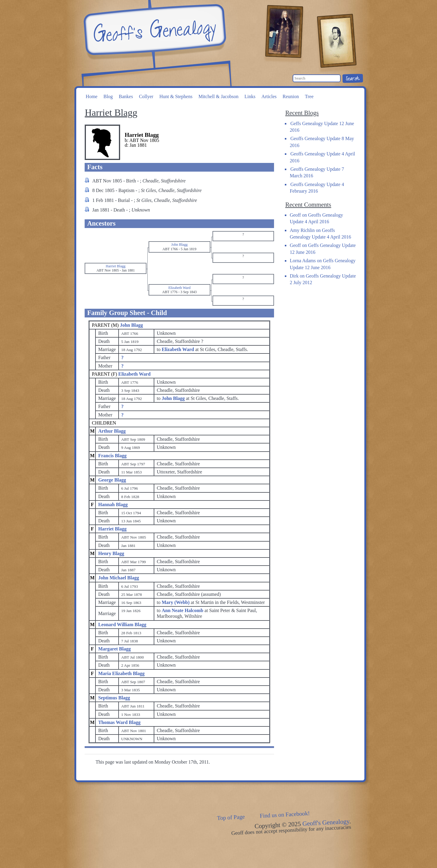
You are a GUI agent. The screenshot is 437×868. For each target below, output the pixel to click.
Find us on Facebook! (285, 815)
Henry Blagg (111, 553)
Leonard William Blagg (122, 625)
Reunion (291, 96)
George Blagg (112, 480)
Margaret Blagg (115, 649)
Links (250, 96)
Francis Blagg (112, 456)
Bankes (126, 96)
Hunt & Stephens (176, 96)
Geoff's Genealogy (154, 30)
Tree (309, 96)
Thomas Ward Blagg (119, 722)
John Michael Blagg (119, 578)
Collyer (146, 96)
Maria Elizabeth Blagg (121, 673)
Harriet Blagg (112, 529)
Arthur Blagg (112, 431)
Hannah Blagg (113, 505)
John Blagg (131, 325)
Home (92, 96)
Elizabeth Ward (134, 374)
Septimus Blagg (114, 698)
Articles (269, 96)
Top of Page (231, 817)
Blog (108, 96)
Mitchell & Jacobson (218, 96)
